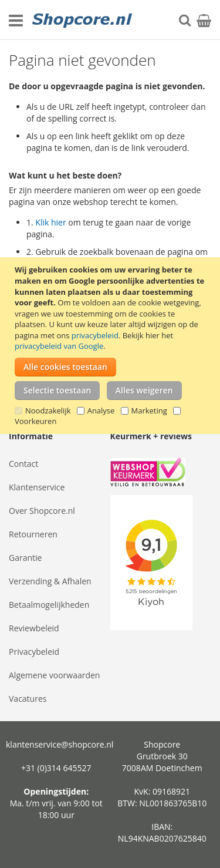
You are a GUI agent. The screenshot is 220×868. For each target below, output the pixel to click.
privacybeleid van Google (59, 346)
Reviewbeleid (34, 628)
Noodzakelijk (48, 411)
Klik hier (50, 222)
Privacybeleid (34, 652)
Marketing (149, 411)
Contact (23, 464)
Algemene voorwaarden (54, 675)
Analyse (101, 411)
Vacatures (28, 699)
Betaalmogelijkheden (49, 605)
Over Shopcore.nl (42, 511)
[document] (111, 346)
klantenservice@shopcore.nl (60, 744)
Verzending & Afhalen (50, 581)
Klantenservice (37, 487)
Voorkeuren (35, 421)
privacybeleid (95, 335)
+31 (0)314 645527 (56, 768)
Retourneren (33, 534)
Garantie (25, 558)
